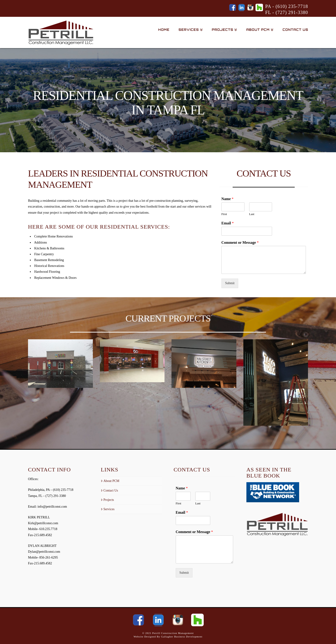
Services (108, 509)
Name (227, 199)
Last (252, 214)
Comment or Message (240, 242)
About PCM (110, 481)
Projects (107, 500)
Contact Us (109, 490)
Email (228, 223)
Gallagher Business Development (182, 637)
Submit (230, 283)
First (224, 214)
